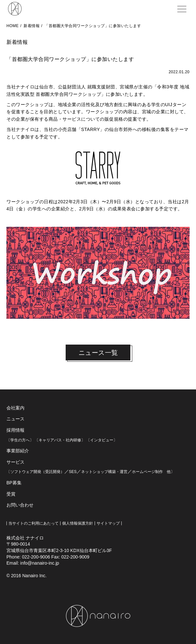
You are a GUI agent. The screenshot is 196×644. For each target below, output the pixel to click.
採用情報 (15, 430)
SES (73, 472)
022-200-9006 (36, 557)
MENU (183, 6)
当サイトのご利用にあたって (33, 523)
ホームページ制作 (147, 472)
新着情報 (32, 26)
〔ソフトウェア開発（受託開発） (35, 472)
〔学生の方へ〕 (20, 440)
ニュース (15, 419)
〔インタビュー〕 (102, 440)
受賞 (11, 494)
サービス (15, 462)
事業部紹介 (18, 451)
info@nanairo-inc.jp (40, 563)
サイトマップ (108, 523)
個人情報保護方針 (78, 523)
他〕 (169, 472)
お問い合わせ (20, 505)
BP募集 (14, 483)
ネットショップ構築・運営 (104, 472)
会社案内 (15, 408)
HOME (13, 26)
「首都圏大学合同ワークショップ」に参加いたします (93, 26)
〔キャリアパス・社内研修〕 (60, 440)
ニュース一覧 (98, 353)
